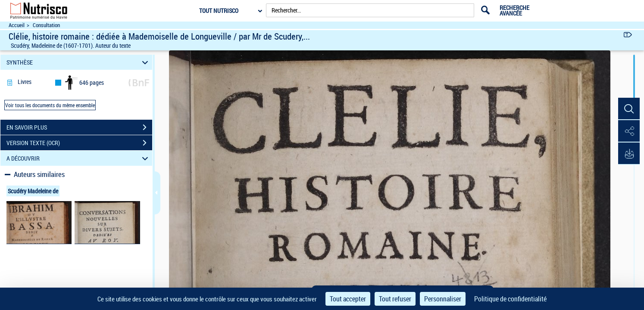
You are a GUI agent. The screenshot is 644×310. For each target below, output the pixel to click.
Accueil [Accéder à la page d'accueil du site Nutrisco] (17, 25)
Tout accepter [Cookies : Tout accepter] (348, 299)
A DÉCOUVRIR (78, 158)
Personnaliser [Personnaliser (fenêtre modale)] (443, 299)
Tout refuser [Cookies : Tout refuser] (395, 299)
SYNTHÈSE (78, 62)
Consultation (46, 25)
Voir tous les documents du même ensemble (50, 105)
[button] (629, 109)
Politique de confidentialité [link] (510, 299)
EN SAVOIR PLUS (79, 127)
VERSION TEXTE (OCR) (79, 143)
